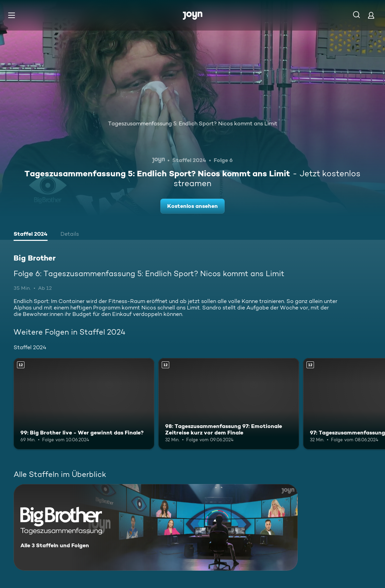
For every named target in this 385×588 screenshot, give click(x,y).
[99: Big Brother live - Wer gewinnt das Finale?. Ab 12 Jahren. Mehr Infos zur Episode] (84, 404)
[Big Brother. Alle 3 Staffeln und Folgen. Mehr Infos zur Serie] (156, 527)
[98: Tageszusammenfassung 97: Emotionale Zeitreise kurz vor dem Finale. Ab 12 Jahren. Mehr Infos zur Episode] (229, 404)
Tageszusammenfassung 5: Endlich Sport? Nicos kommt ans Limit (193, 123)
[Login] (371, 15)
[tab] (31, 235)
